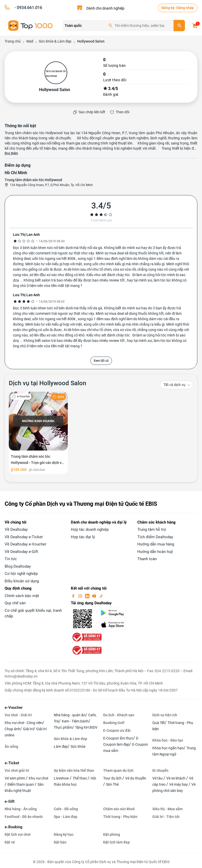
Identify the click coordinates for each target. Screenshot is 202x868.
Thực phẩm (63, 727)
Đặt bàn (60, 842)
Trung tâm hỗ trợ (152, 529)
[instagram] (81, 596)
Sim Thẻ (112, 784)
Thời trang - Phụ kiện (120, 817)
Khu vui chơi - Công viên (24, 723)
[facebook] (74, 596)
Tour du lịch (113, 778)
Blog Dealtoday (18, 566)
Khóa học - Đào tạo (168, 740)
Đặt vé (10, 842)
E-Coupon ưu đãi (117, 730)
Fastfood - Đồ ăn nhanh (24, 817)
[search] (179, 26)
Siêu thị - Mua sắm (167, 809)
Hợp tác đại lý (83, 537)
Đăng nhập (185, 8)
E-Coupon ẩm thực (118, 738)
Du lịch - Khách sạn (119, 715)
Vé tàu (158, 778)
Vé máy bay (179, 784)
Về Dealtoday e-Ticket (24, 537)
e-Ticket (12, 763)
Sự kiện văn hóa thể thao (74, 770)
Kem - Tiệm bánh (75, 721)
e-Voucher (14, 708)
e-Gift (10, 801)
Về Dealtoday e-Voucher (25, 544)
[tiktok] (101, 596)
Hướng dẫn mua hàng (156, 544)
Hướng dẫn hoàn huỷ (155, 552)
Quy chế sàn (15, 603)
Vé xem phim (15, 778)
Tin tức (11, 559)
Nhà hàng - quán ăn (70, 715)
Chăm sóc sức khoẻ (119, 809)
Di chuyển (160, 770)
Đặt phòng (112, 834)
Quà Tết (159, 723)
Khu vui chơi (38, 778)
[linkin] (88, 596)
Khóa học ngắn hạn (168, 748)
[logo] (31, 25)
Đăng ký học (64, 834)
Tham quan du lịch (118, 770)
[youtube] (95, 596)
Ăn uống (11, 746)
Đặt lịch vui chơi (18, 834)
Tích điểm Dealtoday (155, 537)
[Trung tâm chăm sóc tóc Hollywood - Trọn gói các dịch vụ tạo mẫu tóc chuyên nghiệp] (38, 433)
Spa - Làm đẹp (66, 817)
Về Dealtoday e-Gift (21, 552)
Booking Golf (114, 723)
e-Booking (14, 827)
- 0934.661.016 (28, 8)
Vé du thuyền (136, 778)
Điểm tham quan (21, 784)
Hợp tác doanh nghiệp (90, 529)
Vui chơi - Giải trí (18, 715)
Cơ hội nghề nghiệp (21, 574)
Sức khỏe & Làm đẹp (70, 739)
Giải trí (28, 729)
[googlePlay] (115, 613)
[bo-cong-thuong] (86, 637)
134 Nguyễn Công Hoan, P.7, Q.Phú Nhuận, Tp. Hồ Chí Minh (51, 185)
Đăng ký (168, 8)
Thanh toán (147, 559)
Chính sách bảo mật (22, 596)
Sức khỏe (78, 746)
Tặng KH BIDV (86, 727)
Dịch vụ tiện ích (165, 715)
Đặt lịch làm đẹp (117, 842)
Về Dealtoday (16, 529)
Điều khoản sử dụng (22, 581)
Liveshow (62, 778)
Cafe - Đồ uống (66, 809)
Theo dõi (122, 112)
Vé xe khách (176, 778)
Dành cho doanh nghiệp (105, 8)
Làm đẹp (61, 746)
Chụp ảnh (12, 729)
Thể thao (80, 778)
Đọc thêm (11, 153)
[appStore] (115, 625)
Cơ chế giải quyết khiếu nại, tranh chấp (33, 613)
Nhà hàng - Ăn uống (21, 809)
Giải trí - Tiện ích (166, 817)
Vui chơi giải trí (17, 770)
